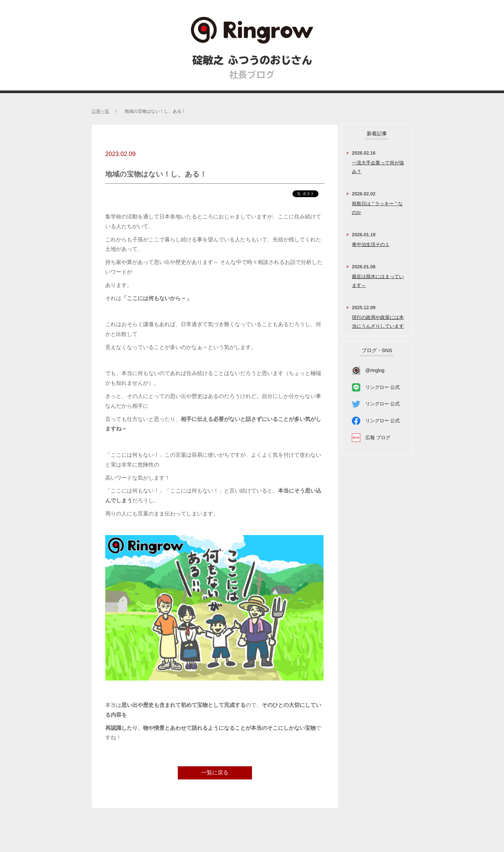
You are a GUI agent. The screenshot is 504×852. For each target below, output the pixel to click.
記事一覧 (101, 111)
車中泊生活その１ (371, 244)
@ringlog (375, 370)
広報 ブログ (378, 437)
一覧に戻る (215, 773)
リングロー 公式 (383, 387)
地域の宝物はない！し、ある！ (155, 111)
